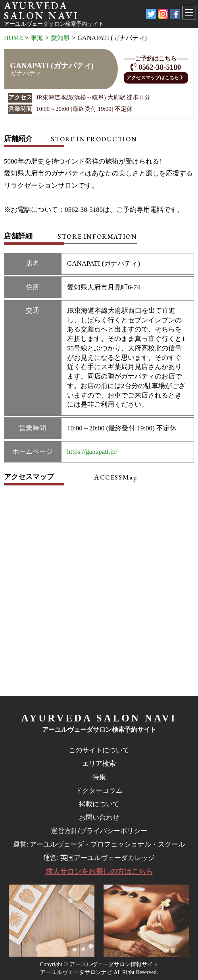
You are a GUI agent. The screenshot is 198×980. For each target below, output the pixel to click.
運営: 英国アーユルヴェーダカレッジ (99, 858)
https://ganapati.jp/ (92, 452)
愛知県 (60, 38)
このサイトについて (99, 750)
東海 (37, 38)
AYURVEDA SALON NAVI (99, 718)
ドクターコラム (99, 790)
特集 (99, 777)
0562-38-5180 (160, 67)
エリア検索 (99, 763)
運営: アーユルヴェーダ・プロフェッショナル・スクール (99, 844)
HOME (13, 38)
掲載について (99, 804)
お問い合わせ (99, 817)
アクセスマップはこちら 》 (156, 78)
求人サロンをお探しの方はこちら (99, 872)
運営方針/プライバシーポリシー (99, 831)
